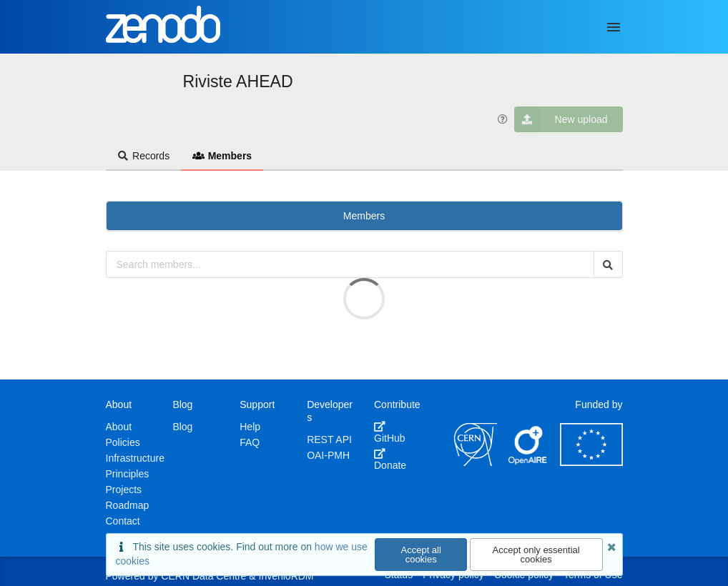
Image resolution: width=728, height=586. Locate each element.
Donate (390, 460)
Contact (123, 521)
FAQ (250, 442)
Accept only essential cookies (536, 555)
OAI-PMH (328, 455)
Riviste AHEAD (238, 81)
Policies (123, 442)
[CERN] (476, 462)
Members (222, 156)
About (119, 427)
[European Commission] (591, 462)
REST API (329, 439)
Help (250, 427)
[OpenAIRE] (528, 462)
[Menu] (614, 27)
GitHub (390, 432)
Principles (128, 474)
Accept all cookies (421, 555)
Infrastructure (135, 458)
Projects (124, 490)
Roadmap (128, 505)
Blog (182, 427)
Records (144, 156)
